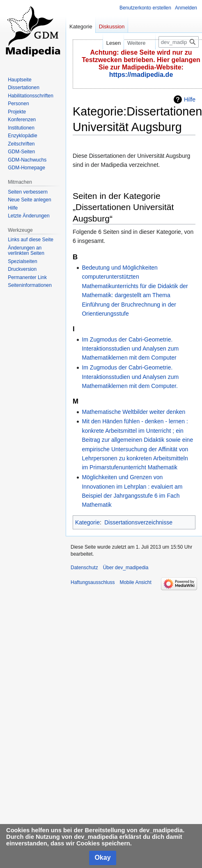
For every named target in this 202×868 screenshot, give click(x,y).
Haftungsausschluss (93, 582)
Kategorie (87, 522)
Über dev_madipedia (126, 568)
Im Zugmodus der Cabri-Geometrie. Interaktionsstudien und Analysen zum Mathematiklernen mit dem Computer (130, 349)
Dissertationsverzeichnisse (138, 522)
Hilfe (190, 99)
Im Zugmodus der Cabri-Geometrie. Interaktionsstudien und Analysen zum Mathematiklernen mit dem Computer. (130, 377)
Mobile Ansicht (135, 582)
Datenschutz (84, 568)
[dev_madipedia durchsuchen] (179, 42)
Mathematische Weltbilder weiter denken (133, 412)
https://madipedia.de (141, 75)
